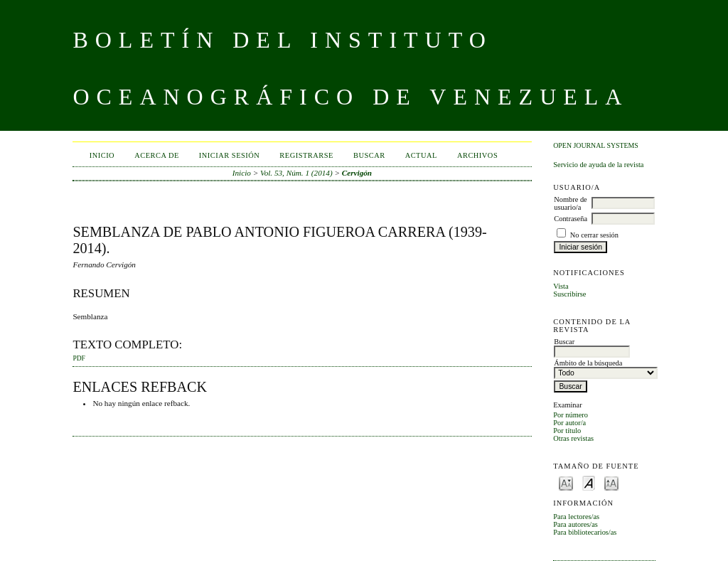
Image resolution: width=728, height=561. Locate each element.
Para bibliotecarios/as (585, 532)
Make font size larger (611, 482)
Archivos (477, 155)
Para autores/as (576, 524)
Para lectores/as (576, 517)
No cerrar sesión (594, 235)
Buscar (369, 155)
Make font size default (589, 482)
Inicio (102, 155)
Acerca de (157, 155)
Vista (561, 286)
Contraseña (571, 219)
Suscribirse (569, 294)
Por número (571, 415)
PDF (79, 358)
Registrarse (306, 155)
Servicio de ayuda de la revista (598, 165)
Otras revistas (573, 438)
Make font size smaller (566, 482)
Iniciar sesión (230, 155)
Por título (567, 431)
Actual (421, 155)
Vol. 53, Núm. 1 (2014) (296, 173)
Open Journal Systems (596, 145)
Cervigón (357, 173)
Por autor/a (569, 423)
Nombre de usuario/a (570, 203)
